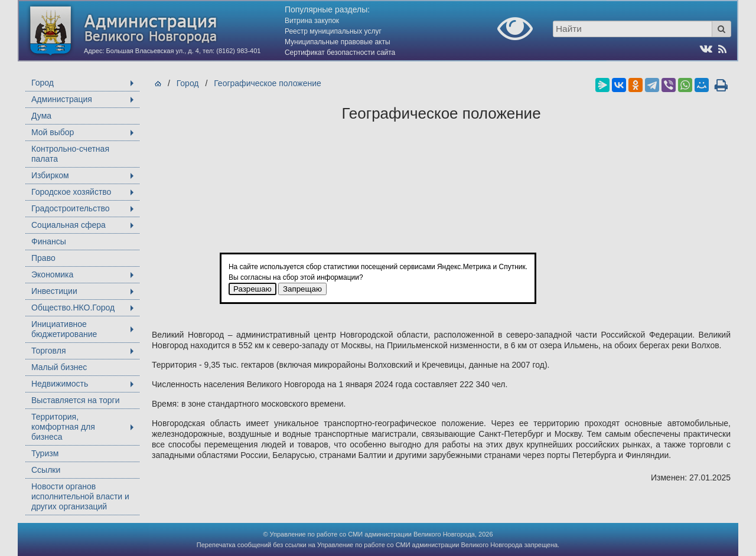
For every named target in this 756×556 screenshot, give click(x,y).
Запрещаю (302, 289)
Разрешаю (252, 289)
